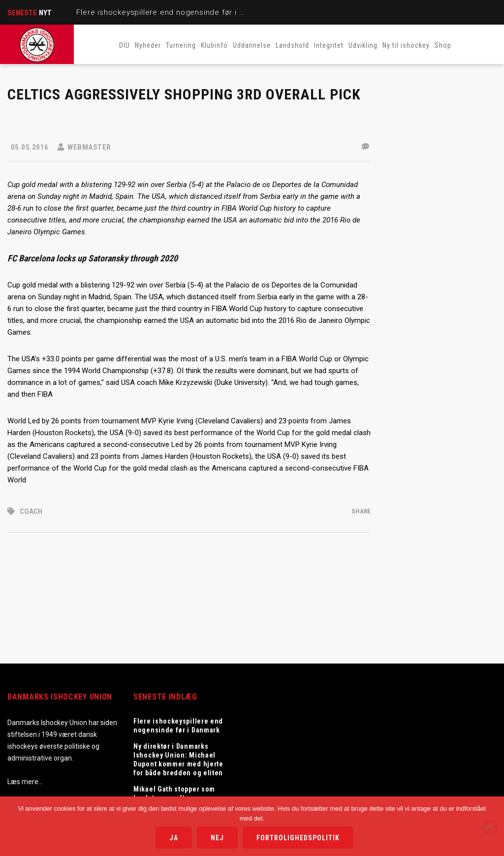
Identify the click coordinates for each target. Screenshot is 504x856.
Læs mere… (25, 782)
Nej (217, 838)
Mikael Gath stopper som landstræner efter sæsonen (179, 793)
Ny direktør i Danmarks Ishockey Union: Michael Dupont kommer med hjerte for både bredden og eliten (178, 760)
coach (31, 511)
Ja (174, 838)
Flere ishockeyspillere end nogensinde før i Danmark (173, 12)
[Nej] (491, 827)
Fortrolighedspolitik (298, 838)
